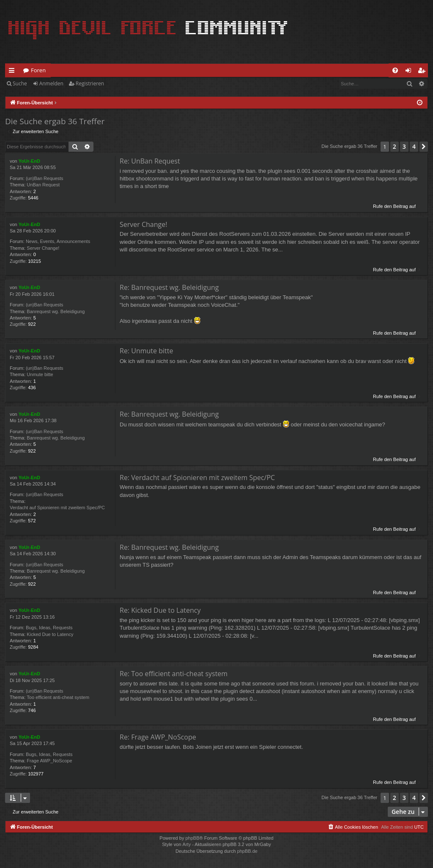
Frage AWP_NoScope (49, 761)
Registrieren (90, 83)
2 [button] (395, 146)
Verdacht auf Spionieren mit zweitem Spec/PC (57, 508)
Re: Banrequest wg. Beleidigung (169, 287)
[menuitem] (395, 70)
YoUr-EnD (29, 161)
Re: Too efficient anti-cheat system (174, 674)
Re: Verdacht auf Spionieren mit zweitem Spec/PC (197, 478)
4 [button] (414, 146)
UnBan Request (43, 185)
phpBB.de (247, 851)
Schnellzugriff (13, 72)
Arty (187, 844)
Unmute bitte (40, 374)
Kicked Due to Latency (50, 634)
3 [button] (404, 146)
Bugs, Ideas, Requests (49, 628)
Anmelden (51, 83)
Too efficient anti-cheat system (58, 697)
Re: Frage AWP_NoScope (158, 737)
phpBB (192, 838)
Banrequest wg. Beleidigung (56, 311)
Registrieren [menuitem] (423, 72)
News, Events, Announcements (58, 241)
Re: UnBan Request (150, 161)
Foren (38, 70)
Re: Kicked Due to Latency (160, 610)
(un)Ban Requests (45, 178)
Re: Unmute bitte (146, 351)
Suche (20, 83)
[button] (424, 147)
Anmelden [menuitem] (411, 72)
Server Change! (43, 248)
